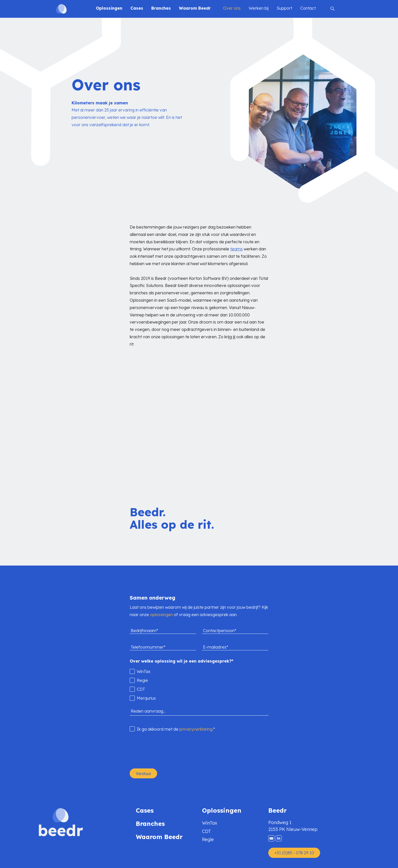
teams (236, 249)
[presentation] (168, 750)
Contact (308, 8)
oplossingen (161, 615)
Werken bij (259, 8)
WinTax (210, 823)
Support (284, 8)
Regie (208, 839)
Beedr (277, 810)
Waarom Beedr (195, 8)
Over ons (232, 8)
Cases (137, 8)
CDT (206, 831)
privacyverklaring (196, 729)
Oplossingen (109, 8)
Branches (161, 8)
